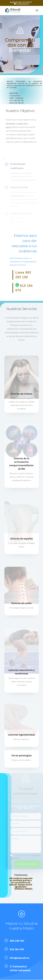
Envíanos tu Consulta (29, 864)
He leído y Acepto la (26, 857)
